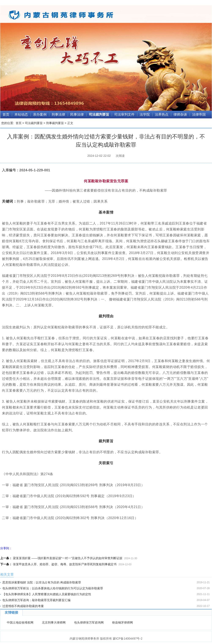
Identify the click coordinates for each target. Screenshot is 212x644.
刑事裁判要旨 (55, 123)
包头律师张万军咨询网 (89, 622)
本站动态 (21, 114)
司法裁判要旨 (99, 114)
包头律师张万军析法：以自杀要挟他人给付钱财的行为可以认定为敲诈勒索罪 (53, 588)
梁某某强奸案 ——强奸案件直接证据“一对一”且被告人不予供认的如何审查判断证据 (68, 558)
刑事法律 (58, 114)
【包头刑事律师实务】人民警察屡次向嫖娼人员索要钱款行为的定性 (47, 594)
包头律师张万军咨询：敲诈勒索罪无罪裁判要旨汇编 (36, 600)
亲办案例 (40, 114)
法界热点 (162, 114)
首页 (6, 114)
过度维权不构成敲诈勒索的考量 (23, 606)
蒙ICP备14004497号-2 (128, 639)
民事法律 (77, 114)
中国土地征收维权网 (20, 622)
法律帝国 (199, 114)
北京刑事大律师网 (54, 622)
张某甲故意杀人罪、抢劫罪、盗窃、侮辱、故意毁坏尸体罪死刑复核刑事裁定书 (65, 564)
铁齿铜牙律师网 (123, 622)
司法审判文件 (124, 114)
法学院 (145, 114)
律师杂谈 (180, 114)
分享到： (6, 548)
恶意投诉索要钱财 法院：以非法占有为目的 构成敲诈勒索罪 (42, 582)
